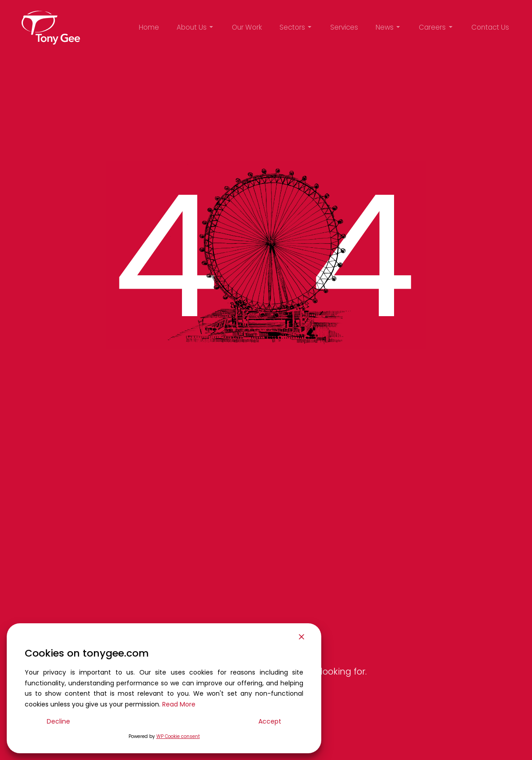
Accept (270, 721)
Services (344, 27)
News (385, 27)
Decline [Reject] (58, 721)
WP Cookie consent (178, 736)
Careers (432, 27)
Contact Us (490, 27)
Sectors (292, 27)
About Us (192, 27)
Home (149, 27)
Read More (179, 704)
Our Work (247, 27)
